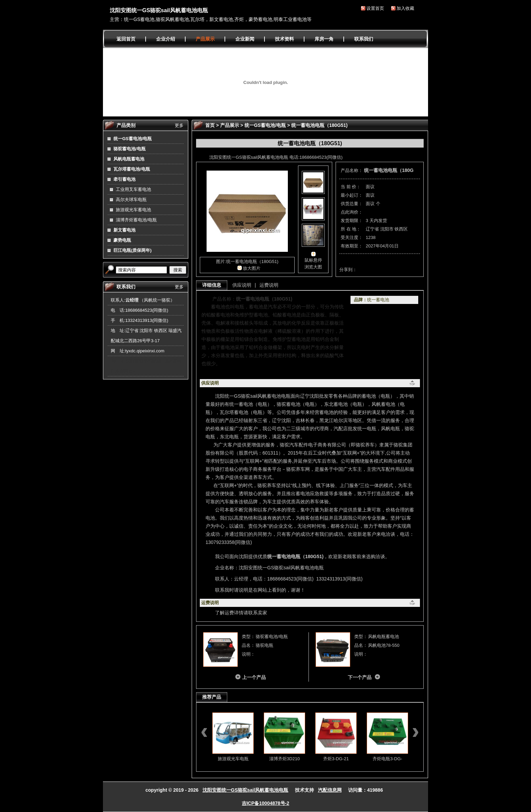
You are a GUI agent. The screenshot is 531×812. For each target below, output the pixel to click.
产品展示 (205, 39)
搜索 (178, 270)
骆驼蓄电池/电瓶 (130, 149)
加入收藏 (405, 8)
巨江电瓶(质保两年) (133, 250)
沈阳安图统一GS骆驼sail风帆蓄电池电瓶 (159, 10)
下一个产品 (360, 677)
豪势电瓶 (122, 240)
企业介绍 (166, 39)
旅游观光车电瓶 (233, 759)
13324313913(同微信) (147, 320)
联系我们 (364, 39)
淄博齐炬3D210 (284, 759)
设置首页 (375, 8)
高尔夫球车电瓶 (131, 200)
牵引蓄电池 (124, 179)
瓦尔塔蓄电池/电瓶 (132, 169)
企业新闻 (245, 39)
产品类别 (126, 125)
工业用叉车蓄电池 (133, 189)
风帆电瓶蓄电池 (129, 159)
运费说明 (269, 285)
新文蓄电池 (124, 230)
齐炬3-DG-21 (336, 759)
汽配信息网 (330, 790)
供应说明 (242, 285)
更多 (179, 125)
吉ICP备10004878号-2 (265, 803)
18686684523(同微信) (147, 310)
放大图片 (252, 268)
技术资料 (284, 39)
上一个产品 (254, 677)
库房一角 (324, 39)
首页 (210, 125)
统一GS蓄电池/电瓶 (133, 139)
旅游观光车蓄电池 (133, 210)
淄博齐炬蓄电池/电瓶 (136, 220)
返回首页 (126, 39)
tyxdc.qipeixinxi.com (145, 351)
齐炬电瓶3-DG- (387, 759)
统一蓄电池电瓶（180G (389, 170)
